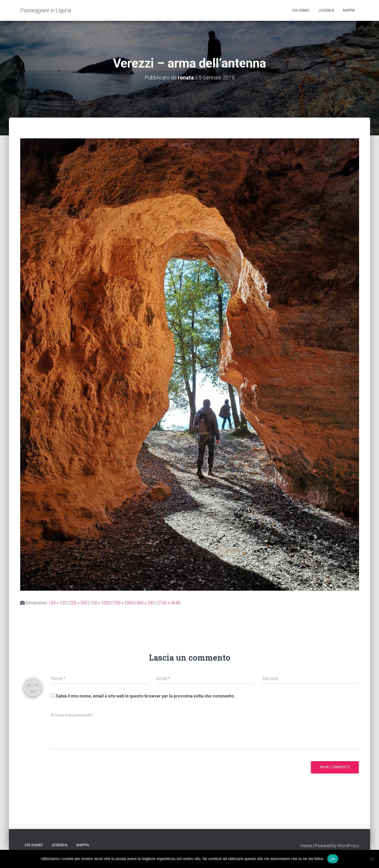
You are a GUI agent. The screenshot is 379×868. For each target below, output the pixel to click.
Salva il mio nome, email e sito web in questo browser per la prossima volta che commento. (146, 696)
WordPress (348, 846)
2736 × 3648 (169, 603)
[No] (372, 859)
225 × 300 (78, 603)
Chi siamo (301, 10)
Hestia (306, 846)
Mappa (349, 10)
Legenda (326, 10)
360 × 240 (146, 603)
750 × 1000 (100, 603)
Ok (333, 859)
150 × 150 (58, 603)
